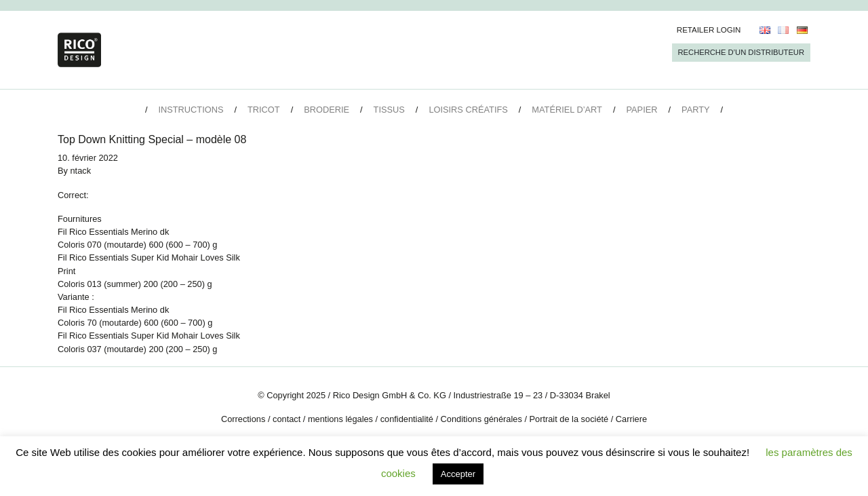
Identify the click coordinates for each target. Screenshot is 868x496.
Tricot (264, 110)
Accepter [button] (458, 474)
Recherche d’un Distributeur (741, 52)
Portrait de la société (569, 419)
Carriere (631, 419)
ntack (81, 171)
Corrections (243, 419)
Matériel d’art (567, 110)
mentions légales (340, 419)
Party (695, 110)
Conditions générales (481, 419)
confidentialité (407, 419)
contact (287, 419)
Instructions (191, 110)
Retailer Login (709, 30)
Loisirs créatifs (468, 110)
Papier (642, 110)
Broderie (327, 110)
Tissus (389, 110)
